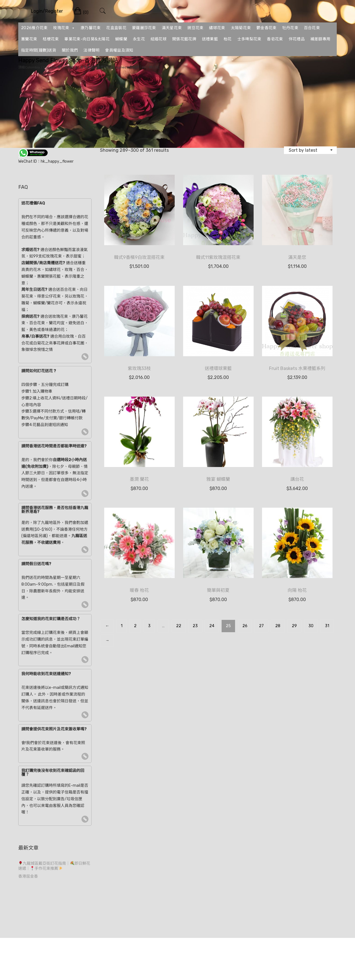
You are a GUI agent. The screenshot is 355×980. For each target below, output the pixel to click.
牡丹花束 (290, 28)
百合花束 (312, 28)
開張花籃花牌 (184, 39)
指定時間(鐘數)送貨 (39, 50)
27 (261, 626)
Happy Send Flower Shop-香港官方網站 (68, 60)
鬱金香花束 (267, 28)
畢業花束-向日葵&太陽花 (87, 39)
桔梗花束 (51, 39)
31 (327, 626)
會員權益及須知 (119, 50)
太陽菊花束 (241, 28)
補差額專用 (320, 39)
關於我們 (70, 50)
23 (195, 626)
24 (212, 626)
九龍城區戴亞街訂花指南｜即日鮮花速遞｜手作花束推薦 (54, 866)
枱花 (228, 39)
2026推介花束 (34, 28)
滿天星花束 (172, 28)
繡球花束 (217, 28)
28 (278, 626)
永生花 (139, 39)
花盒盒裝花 (116, 28)
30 (311, 626)
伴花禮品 (297, 39)
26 (245, 626)
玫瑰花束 (64, 28)
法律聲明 (91, 50)
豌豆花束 (195, 28)
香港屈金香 (28, 876)
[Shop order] (310, 150)
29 (294, 626)
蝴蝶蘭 (121, 39)
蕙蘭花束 (29, 39)
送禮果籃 (210, 39)
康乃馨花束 (91, 28)
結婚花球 (159, 39)
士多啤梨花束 (249, 39)
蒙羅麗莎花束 (144, 28)
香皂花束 (275, 39)
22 (179, 626)
